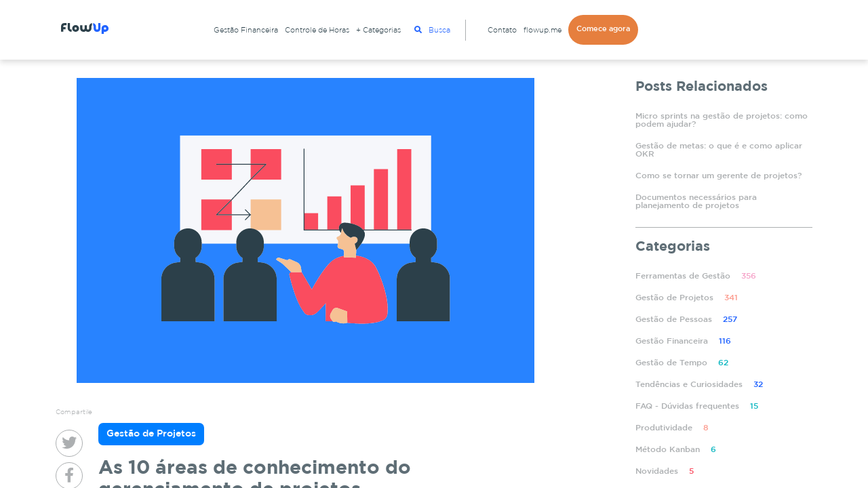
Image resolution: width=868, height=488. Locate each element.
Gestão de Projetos (687, 298)
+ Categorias (378, 30)
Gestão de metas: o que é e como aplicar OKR (719, 150)
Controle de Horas (317, 30)
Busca (432, 30)
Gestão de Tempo (682, 363)
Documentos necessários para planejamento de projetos (696, 202)
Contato (502, 30)
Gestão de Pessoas (686, 320)
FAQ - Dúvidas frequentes (697, 406)
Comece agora (603, 29)
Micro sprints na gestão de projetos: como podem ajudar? (722, 120)
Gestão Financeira (246, 30)
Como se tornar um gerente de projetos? (718, 176)
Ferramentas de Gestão (696, 276)
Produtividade (672, 428)
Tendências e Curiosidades (699, 385)
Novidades (665, 471)
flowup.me (542, 30)
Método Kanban (676, 450)
